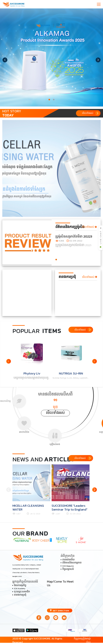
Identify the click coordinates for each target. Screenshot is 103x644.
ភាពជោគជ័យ (68, 560)
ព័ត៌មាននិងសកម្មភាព (72, 563)
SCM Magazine (68, 566)
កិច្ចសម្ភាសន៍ (68, 569)
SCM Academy (20, 589)
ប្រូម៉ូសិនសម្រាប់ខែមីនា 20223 (74, 236)
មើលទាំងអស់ (55, 413)
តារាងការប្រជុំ (20, 595)
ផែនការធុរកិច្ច (20, 586)
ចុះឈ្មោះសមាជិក (22, 592)
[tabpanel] (51, 57)
